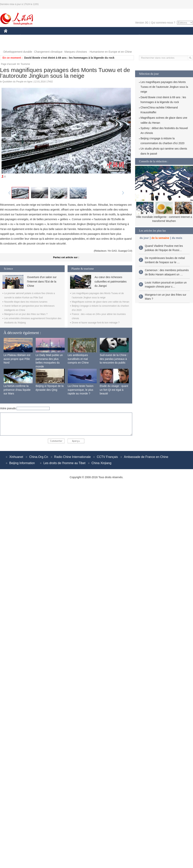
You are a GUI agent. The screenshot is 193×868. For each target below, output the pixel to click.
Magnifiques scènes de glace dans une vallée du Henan (101, 302)
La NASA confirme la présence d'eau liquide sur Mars (17, 390)
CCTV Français (107, 457)
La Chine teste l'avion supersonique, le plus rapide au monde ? (81, 390)
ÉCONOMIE (27, 36)
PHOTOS (12, 44)
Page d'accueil (8, 64)
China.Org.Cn (39, 457)
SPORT (153, 36)
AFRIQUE (61, 36)
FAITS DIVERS (116, 36)
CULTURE (95, 36)
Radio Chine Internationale (72, 457)
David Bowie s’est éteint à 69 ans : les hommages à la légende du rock (69, 58)
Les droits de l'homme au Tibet (64, 463)
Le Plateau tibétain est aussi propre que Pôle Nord (17, 359)
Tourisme (25, 64)
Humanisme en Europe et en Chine (111, 52)
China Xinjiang (101, 463)
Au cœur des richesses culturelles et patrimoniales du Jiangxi (111, 281)
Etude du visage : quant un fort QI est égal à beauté (114, 390)
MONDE (45, 36)
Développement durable (18, 52)
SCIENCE (78, 36)
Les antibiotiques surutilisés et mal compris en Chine (78, 359)
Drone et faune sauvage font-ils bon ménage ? (96, 323)
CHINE (11, 36)
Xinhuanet (16, 457)
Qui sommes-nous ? (163, 23)
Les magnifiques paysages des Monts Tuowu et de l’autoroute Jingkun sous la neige (164, 87)
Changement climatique (48, 52)
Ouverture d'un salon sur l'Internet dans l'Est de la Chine (42, 281)
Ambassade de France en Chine (146, 457)
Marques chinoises (76, 52)
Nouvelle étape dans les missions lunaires (26, 302)
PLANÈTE (137, 36)
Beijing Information (22, 463)
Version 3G (142, 23)
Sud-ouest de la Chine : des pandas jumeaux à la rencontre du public (114, 359)
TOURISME (169, 36)
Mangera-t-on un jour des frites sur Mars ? (26, 314)
